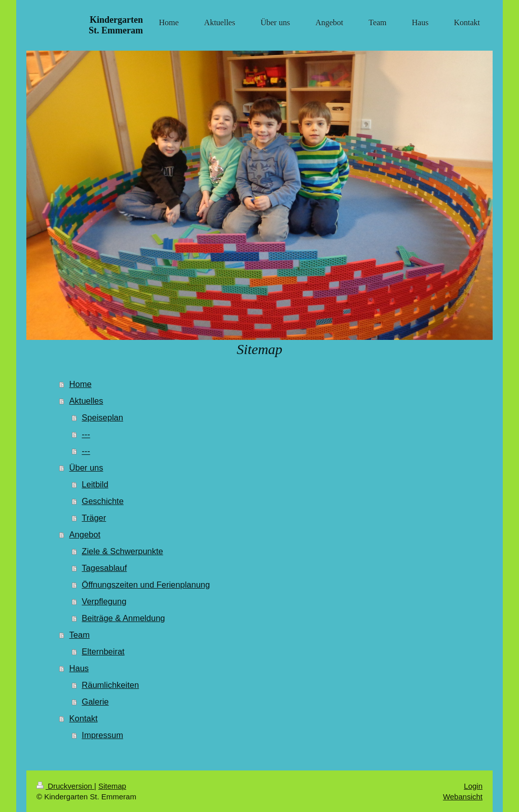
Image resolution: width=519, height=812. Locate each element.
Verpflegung (104, 601)
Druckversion (65, 786)
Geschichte (103, 501)
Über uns (86, 468)
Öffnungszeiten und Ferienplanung (146, 585)
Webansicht (463, 797)
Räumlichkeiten (110, 685)
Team (80, 635)
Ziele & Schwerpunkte (122, 551)
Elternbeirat (103, 651)
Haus (79, 668)
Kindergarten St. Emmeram (116, 25)
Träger (94, 518)
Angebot (85, 534)
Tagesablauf (104, 568)
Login (473, 786)
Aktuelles (86, 401)
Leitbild (95, 484)
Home (81, 384)
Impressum (102, 735)
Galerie (95, 702)
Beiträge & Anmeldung (123, 618)
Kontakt (84, 718)
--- (86, 434)
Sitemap (112, 786)
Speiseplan (102, 417)
